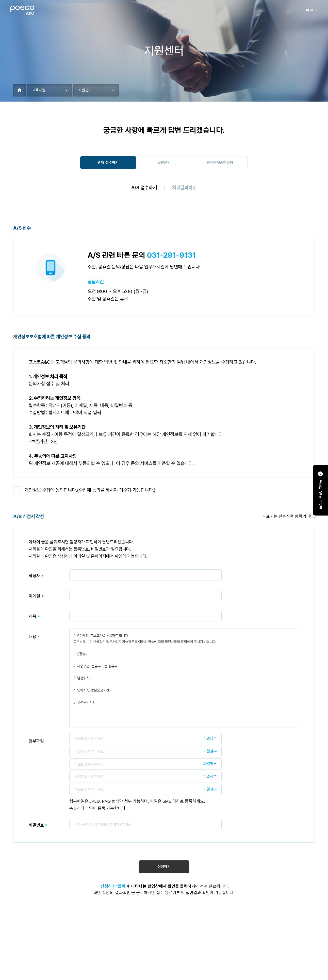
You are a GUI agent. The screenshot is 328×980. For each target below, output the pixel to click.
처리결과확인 (184, 188)
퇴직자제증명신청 (220, 163)
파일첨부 (210, 738)
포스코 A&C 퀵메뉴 (320, 490)
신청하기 (164, 866)
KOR (312, 10)
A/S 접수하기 (108, 163)
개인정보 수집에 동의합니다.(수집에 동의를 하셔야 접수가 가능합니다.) (90, 490)
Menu (164, 10)
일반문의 (164, 163)
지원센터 (85, 90)
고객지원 (39, 90)
